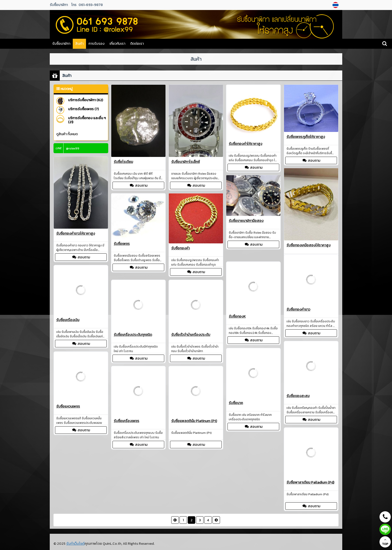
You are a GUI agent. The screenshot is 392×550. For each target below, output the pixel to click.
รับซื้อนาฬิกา (61, 44)
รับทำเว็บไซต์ (75, 544)
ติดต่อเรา (137, 44)
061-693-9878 (91, 5)
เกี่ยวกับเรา (117, 44)
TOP (385, 542)
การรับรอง (96, 44)
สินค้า (79, 44)
